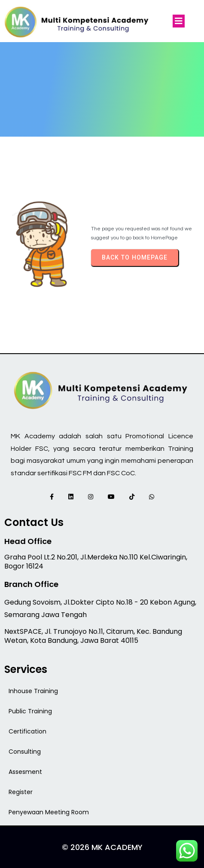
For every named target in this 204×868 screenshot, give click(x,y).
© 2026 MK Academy (102, 847)
